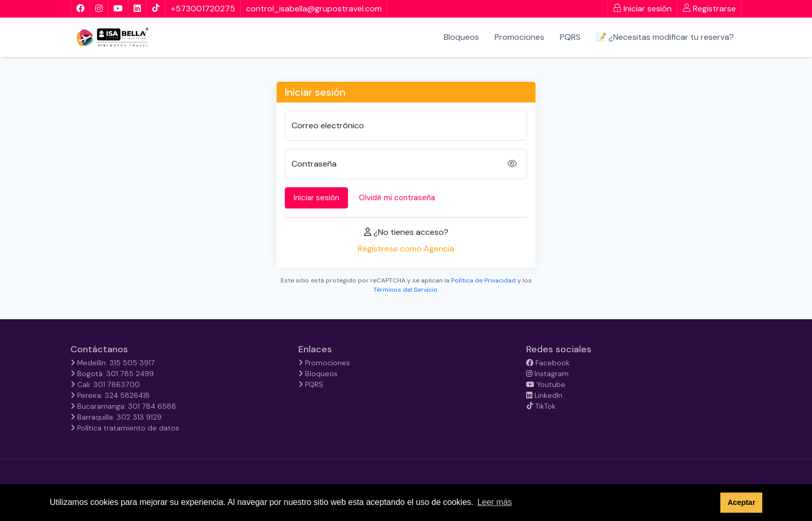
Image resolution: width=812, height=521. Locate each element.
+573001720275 (203, 9)
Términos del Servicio (405, 290)
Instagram (547, 374)
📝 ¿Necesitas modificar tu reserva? (665, 37)
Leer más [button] (495, 502)
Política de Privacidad (483, 280)
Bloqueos (461, 37)
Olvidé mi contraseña (397, 198)
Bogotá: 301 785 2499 (112, 374)
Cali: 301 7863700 (105, 384)
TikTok (541, 406)
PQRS (570, 37)
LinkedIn (544, 395)
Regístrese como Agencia (406, 249)
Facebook (548, 363)
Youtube (546, 384)
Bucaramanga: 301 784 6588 (123, 406)
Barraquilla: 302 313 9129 (116, 417)
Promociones (519, 37)
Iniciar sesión (642, 9)
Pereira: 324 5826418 (110, 395)
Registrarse (709, 9)
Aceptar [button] (742, 502)
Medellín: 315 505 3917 (113, 363)
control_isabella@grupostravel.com (314, 9)
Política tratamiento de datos (125, 428)
